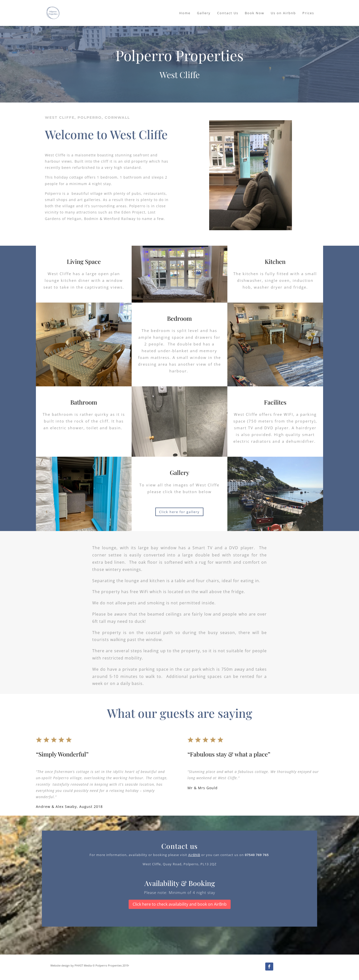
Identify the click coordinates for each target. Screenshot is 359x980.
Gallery (204, 13)
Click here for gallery (179, 512)
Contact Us (228, 13)
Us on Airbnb (283, 13)
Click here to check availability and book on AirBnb (180, 904)
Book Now (255, 13)
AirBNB (194, 855)
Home (185, 13)
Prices (308, 13)
